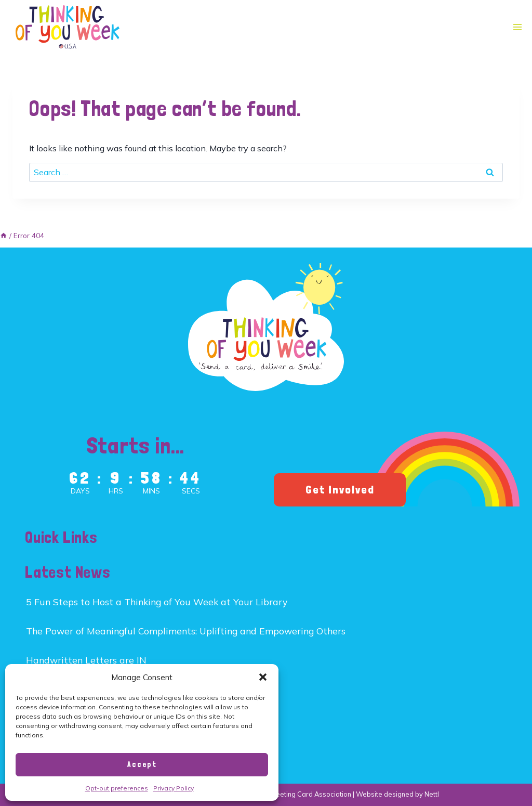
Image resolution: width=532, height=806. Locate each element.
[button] (263, 677)
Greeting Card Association (310, 794)
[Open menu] (517, 27)
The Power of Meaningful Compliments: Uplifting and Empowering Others (186, 631)
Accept (142, 764)
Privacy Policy (174, 788)
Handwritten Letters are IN (86, 660)
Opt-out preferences (117, 788)
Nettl (432, 794)
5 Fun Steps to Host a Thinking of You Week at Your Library (157, 602)
